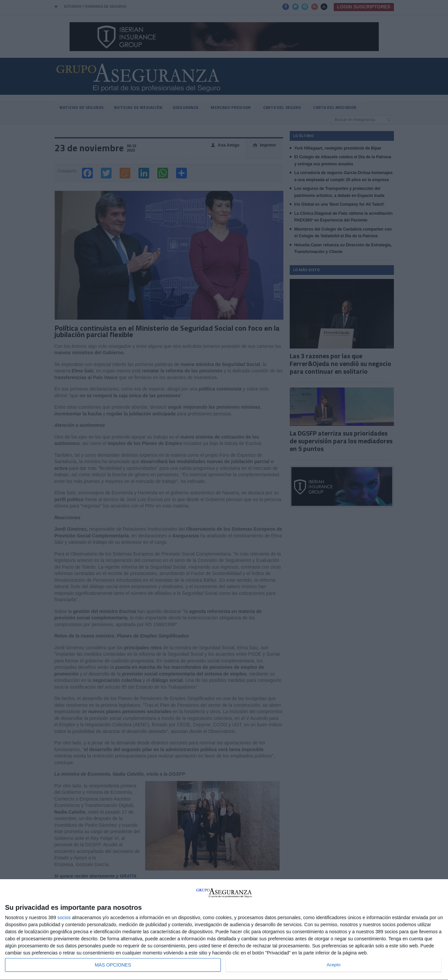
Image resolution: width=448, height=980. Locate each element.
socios (64, 917)
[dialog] (224, 930)
